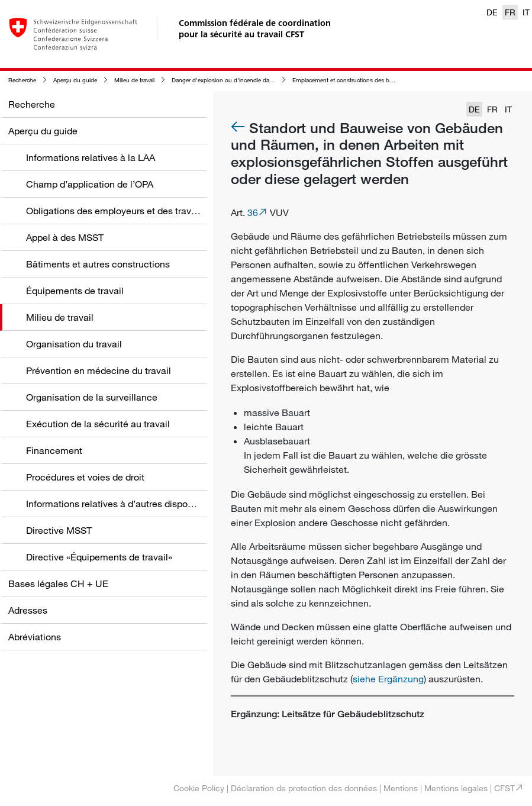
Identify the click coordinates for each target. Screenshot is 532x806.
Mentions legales (456, 788)
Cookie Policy (199, 788)
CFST (504, 788)
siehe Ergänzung (388, 679)
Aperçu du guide (75, 80)
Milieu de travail (134, 80)
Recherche (22, 80)
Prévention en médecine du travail (99, 370)
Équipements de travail (75, 291)
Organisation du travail (74, 344)
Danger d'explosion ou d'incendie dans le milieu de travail (248, 80)
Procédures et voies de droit (85, 477)
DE (492, 12)
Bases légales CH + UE (58, 583)
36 (253, 212)
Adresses (28, 610)
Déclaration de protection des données (304, 788)
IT (526, 12)
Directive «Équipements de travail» (99, 557)
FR (510, 12)
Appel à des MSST (65, 237)
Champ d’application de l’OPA (90, 184)
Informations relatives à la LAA (91, 157)
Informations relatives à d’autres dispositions (121, 504)
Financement (54, 450)
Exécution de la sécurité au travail (98, 424)
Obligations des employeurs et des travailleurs (124, 211)
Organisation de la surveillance (92, 397)
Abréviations (35, 637)
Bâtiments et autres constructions (98, 264)
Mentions (401, 788)
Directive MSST (59, 530)
